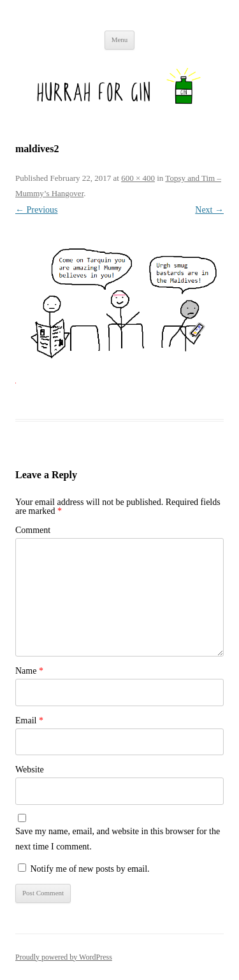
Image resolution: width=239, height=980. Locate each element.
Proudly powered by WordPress (64, 957)
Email (29, 721)
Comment (33, 530)
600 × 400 (138, 178)
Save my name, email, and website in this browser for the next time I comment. (118, 839)
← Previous (37, 210)
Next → (209, 210)
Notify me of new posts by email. (90, 869)
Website (30, 770)
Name (29, 671)
